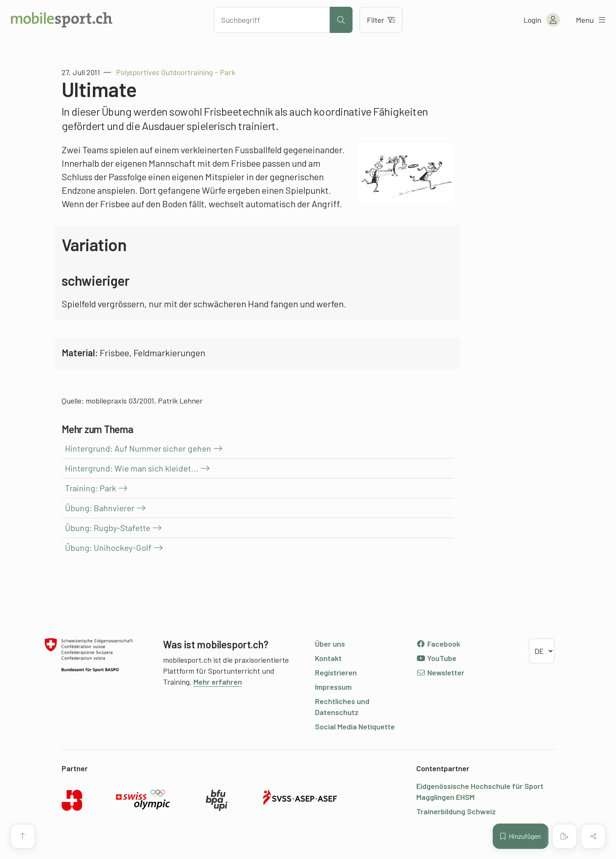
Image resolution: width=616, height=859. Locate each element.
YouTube (437, 658)
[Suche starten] (341, 20)
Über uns (330, 644)
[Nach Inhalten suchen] (272, 20)
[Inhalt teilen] (593, 836)
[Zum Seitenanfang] (23, 836)
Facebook (438, 644)
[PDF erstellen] (564, 836)
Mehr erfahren (218, 682)
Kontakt (328, 658)
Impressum (333, 687)
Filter (381, 20)
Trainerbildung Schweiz (456, 811)
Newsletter (441, 672)
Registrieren (336, 672)
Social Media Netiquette (355, 726)
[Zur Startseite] (62, 20)
